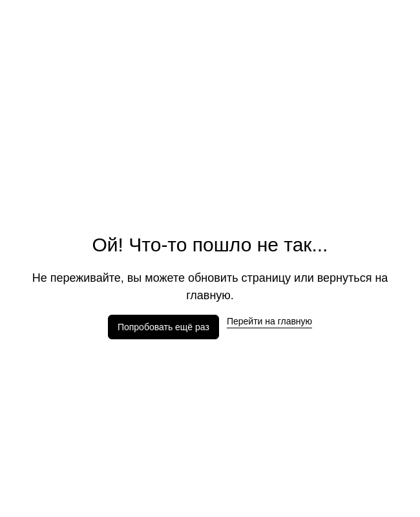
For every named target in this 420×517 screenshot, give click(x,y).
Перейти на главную (269, 321)
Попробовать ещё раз (163, 327)
